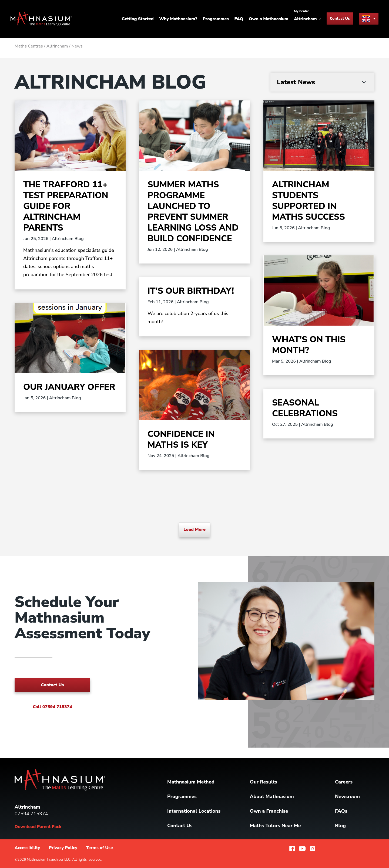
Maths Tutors (275, 826)
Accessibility (27, 848)
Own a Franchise (269, 811)
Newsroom (347, 796)
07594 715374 (31, 814)
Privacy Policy (63, 848)
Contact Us (340, 18)
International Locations (194, 811)
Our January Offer (69, 387)
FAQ (239, 19)
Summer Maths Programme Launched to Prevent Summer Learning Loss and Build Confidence (193, 212)
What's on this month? (309, 345)
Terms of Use (99, 848)
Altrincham (57, 46)
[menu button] (369, 18)
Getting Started (138, 19)
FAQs (341, 811)
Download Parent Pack (38, 827)
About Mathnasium (272, 796)
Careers (344, 782)
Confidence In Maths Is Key (181, 439)
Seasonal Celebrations (305, 408)
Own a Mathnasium (269, 19)
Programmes (216, 19)
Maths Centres (29, 46)
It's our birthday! (191, 291)
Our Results (264, 782)
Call (52, 707)
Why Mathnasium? (178, 19)
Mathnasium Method (191, 782)
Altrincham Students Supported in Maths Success (308, 201)
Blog (340, 826)
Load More (194, 529)
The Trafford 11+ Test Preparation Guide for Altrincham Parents (66, 206)
